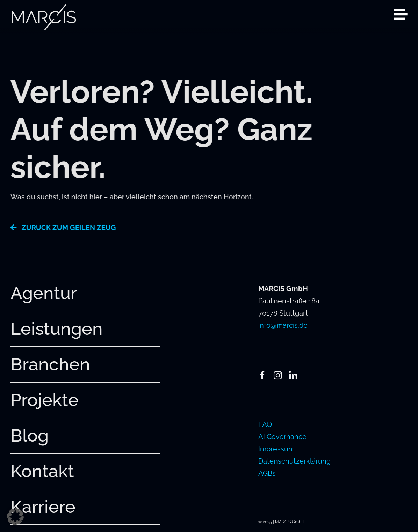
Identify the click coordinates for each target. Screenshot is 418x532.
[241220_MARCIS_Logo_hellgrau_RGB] (44, 7)
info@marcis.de (283, 325)
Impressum (276, 449)
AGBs (267, 473)
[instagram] (278, 375)
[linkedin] (293, 375)
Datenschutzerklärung (294, 461)
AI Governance (282, 437)
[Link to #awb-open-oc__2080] (401, 14)
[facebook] (262, 375)
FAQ (265, 424)
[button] (15, 517)
